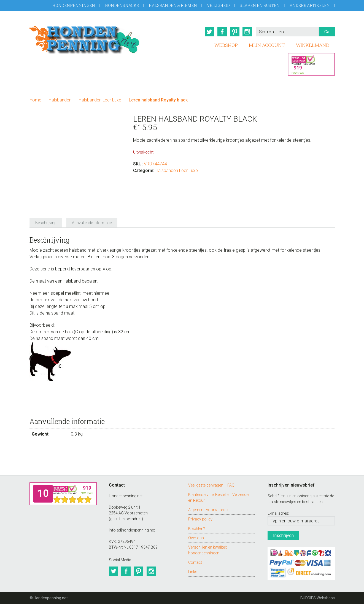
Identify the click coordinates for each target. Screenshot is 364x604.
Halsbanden (60, 100)
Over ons (196, 538)
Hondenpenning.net (85, 38)
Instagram (247, 32)
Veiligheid (218, 5)
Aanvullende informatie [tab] (92, 222)
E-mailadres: (278, 513)
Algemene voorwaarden (209, 509)
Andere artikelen (310, 5)
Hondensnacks (122, 5)
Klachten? (197, 528)
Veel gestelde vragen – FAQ (211, 485)
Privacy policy (200, 519)
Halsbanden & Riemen (173, 5)
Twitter (209, 32)
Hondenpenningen (74, 5)
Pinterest (235, 32)
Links (193, 571)
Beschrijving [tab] (46, 222)
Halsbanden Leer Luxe (100, 100)
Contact (195, 562)
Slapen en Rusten (260, 5)
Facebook (222, 32)
